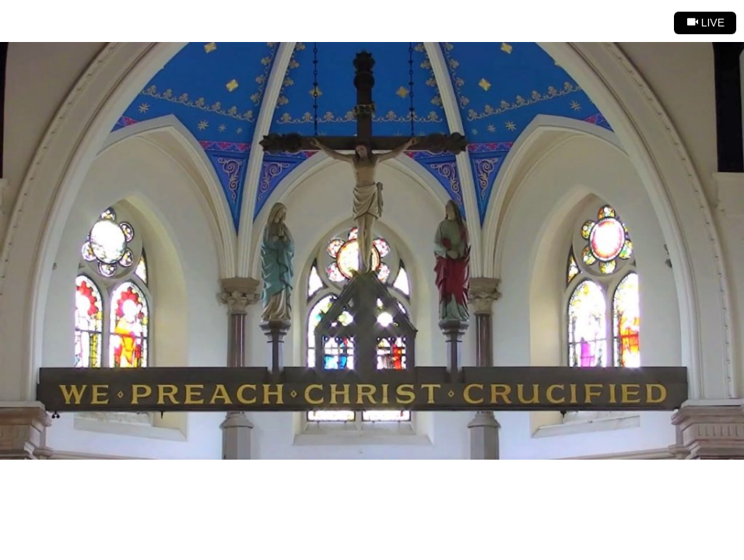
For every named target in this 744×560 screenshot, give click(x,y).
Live (706, 23)
